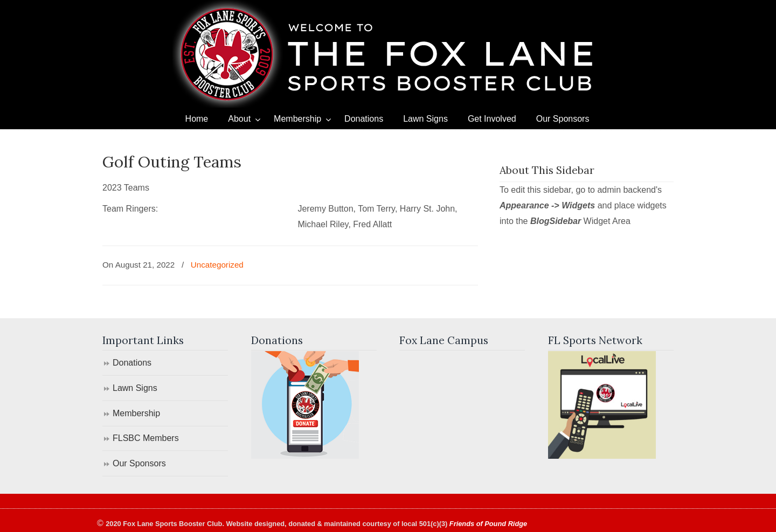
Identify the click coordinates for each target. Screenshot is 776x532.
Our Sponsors (139, 463)
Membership (136, 413)
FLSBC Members (146, 438)
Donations (132, 363)
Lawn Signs (135, 388)
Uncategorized (217, 265)
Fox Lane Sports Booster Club (388, 54)
